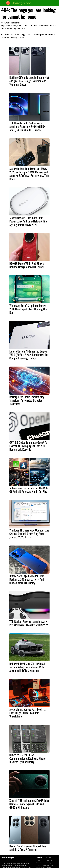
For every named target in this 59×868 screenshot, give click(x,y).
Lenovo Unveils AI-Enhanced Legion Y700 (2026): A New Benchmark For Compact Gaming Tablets (29, 355)
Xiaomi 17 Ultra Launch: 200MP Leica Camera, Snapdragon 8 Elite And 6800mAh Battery (29, 804)
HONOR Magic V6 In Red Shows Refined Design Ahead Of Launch (27, 265)
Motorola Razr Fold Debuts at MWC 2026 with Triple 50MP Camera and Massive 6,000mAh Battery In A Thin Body (29, 174)
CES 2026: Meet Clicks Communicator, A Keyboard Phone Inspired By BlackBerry (27, 758)
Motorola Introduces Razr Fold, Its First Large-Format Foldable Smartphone (27, 713)
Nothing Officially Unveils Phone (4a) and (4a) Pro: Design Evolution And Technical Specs (29, 81)
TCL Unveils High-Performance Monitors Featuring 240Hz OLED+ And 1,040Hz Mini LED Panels (27, 126)
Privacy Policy (41, 865)
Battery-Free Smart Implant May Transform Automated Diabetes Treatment (27, 400)
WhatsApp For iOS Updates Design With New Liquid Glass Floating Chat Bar (29, 309)
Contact (39, 863)
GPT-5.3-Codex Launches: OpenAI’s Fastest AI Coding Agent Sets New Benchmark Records (28, 446)
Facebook (50, 865)
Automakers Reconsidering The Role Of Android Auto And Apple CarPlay (29, 490)
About (38, 860)
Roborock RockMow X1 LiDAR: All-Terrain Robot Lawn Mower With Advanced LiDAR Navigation (28, 667)
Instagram (50, 863)
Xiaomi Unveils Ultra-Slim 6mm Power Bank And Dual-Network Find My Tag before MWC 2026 (28, 221)
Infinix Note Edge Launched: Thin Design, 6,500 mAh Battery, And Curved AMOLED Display (27, 579)
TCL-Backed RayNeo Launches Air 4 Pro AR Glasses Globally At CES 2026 (29, 623)
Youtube (49, 860)
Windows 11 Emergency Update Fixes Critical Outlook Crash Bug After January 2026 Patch (29, 534)
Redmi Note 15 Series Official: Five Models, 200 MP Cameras (28, 848)
